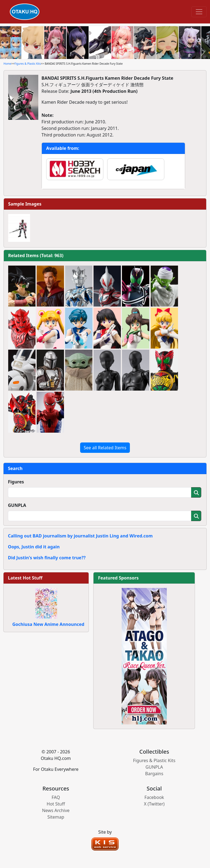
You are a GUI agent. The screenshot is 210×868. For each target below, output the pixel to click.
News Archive (56, 810)
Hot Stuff (56, 804)
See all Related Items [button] (105, 448)
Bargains (154, 774)
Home (7, 64)
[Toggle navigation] (199, 12)
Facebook (154, 797)
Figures (16, 482)
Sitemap (56, 817)
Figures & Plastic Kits (28, 64)
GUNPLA (17, 505)
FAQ (56, 797)
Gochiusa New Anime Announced (48, 624)
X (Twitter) (154, 804)
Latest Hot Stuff (25, 578)
